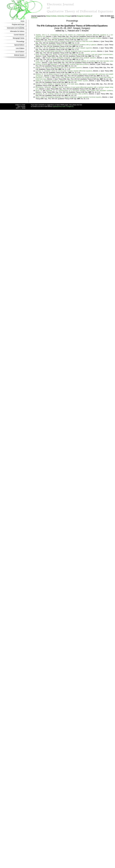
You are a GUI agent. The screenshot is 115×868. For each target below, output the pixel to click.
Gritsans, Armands (41, 64)
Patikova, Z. (39, 81)
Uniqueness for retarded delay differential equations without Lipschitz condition (77, 38)
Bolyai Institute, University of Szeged (59, 16)
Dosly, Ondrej (53, 55)
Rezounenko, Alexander (43, 87)
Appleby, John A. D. (42, 35)
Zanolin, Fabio (60, 77)
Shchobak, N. (50, 91)
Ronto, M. (39, 91)
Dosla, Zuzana (40, 55)
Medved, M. (39, 74)
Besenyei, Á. (40, 41)
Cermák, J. (39, 48)
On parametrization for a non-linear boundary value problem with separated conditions (84, 91)
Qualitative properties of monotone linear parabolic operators (76, 58)
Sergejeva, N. (40, 94)
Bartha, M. (39, 38)
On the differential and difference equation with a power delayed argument (68, 48)
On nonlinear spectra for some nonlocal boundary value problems (67, 94)
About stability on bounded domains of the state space (61, 84)
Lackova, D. (39, 71)
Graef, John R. (40, 61)
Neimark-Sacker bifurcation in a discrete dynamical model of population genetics (70, 51)
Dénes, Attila (40, 51)
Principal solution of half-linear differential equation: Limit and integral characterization (85, 55)
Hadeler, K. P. (40, 68)
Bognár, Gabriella (41, 45)
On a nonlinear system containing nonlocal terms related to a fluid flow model (69, 41)
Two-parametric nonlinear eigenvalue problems (74, 64)
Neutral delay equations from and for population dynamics (64, 68)
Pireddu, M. (48, 77)
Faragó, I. (39, 58)
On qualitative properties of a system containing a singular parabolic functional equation (73, 97)
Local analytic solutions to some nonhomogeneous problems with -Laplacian (72, 45)
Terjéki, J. (48, 38)
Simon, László (40, 97)
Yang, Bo (51, 61)
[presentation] (90, 45)
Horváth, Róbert (51, 58)
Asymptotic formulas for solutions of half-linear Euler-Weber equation (66, 81)
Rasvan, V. (39, 84)
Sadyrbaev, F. (55, 64)
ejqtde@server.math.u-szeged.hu (63, 106)
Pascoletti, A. (40, 77)
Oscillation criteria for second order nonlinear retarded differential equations (68, 71)
